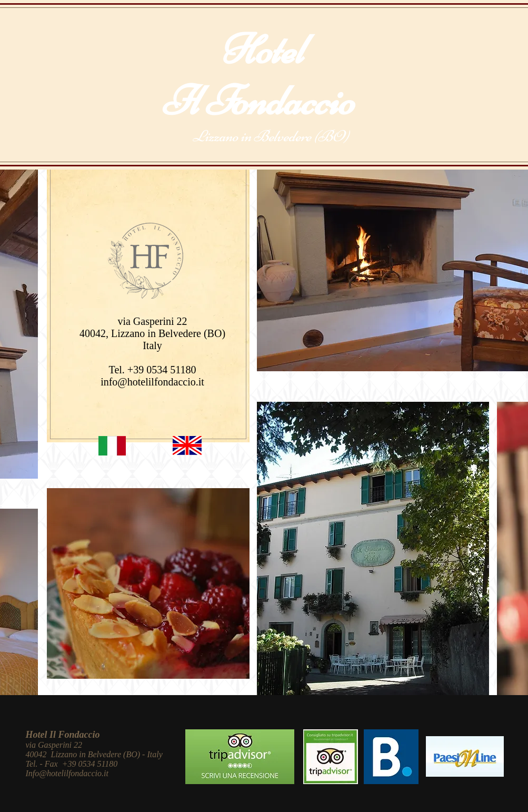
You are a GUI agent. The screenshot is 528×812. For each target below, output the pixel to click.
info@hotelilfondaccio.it (152, 382)
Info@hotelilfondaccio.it (67, 773)
